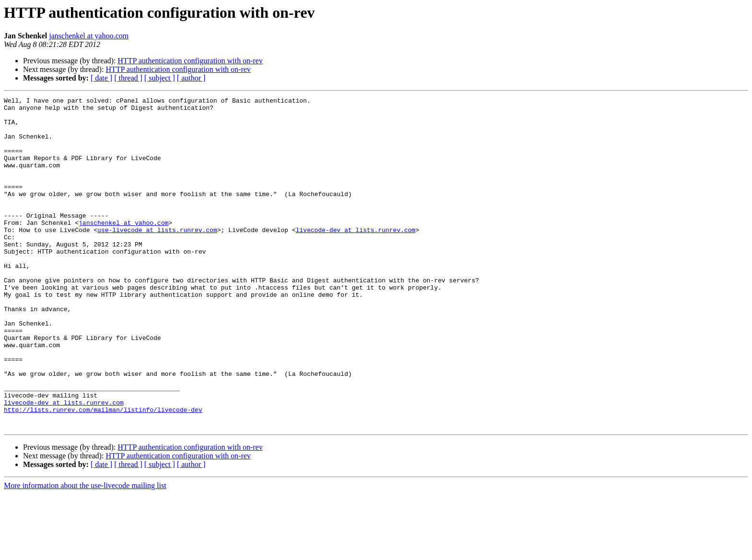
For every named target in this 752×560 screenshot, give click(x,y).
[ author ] (191, 78)
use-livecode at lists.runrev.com (157, 257)
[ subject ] (160, 78)
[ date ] (101, 78)
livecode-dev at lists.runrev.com (355, 257)
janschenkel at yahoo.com (89, 36)
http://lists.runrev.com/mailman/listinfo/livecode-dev (103, 473)
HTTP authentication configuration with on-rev (190, 61)
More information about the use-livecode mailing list (85, 552)
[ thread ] (128, 78)
